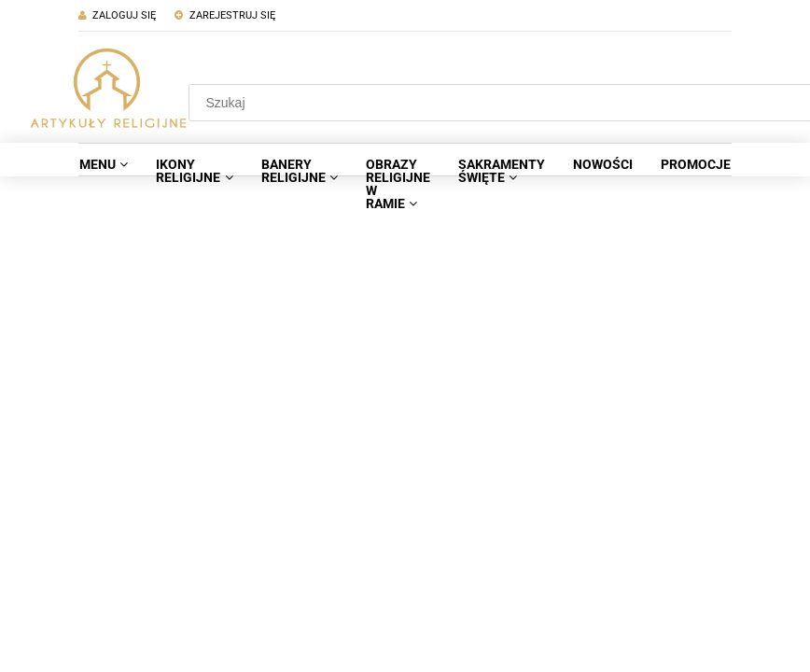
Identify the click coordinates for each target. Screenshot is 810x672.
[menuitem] (104, 164)
